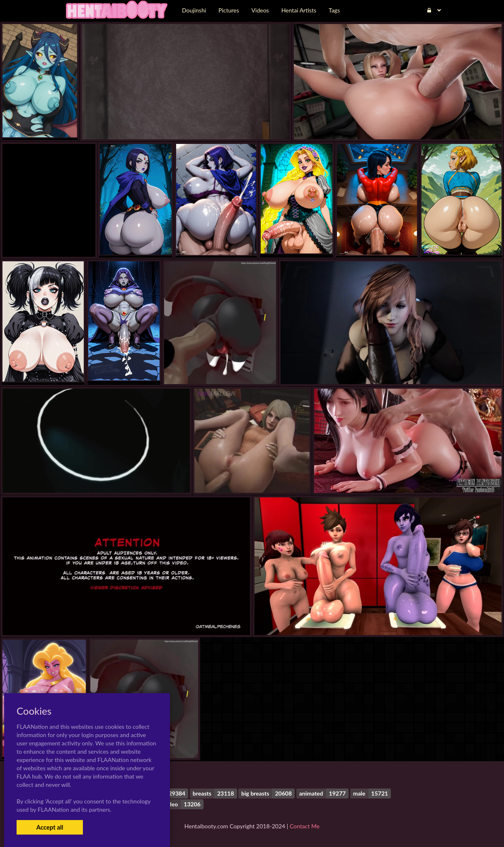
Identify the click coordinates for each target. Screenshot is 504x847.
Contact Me (305, 826)
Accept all (50, 827)
